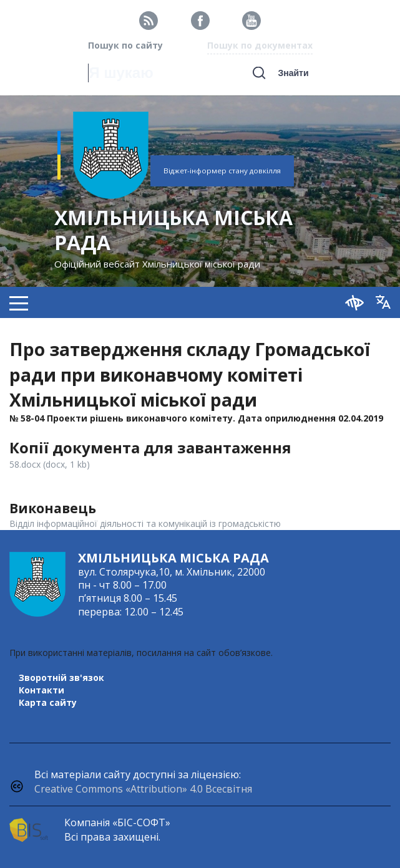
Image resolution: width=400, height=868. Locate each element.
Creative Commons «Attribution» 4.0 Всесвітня (143, 789)
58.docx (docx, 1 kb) (50, 464)
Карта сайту (48, 702)
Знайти (293, 73)
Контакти (41, 690)
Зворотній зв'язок (61, 678)
